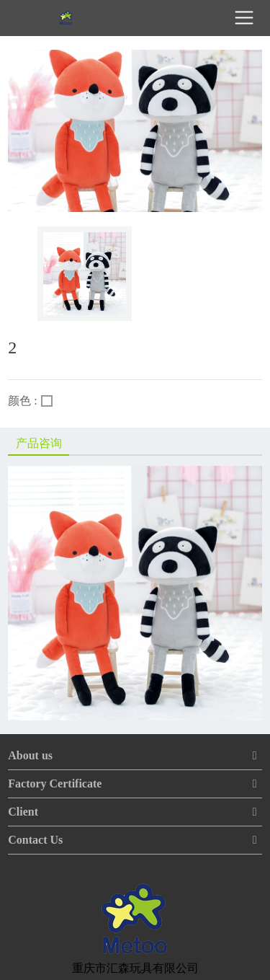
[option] (85, 274)
